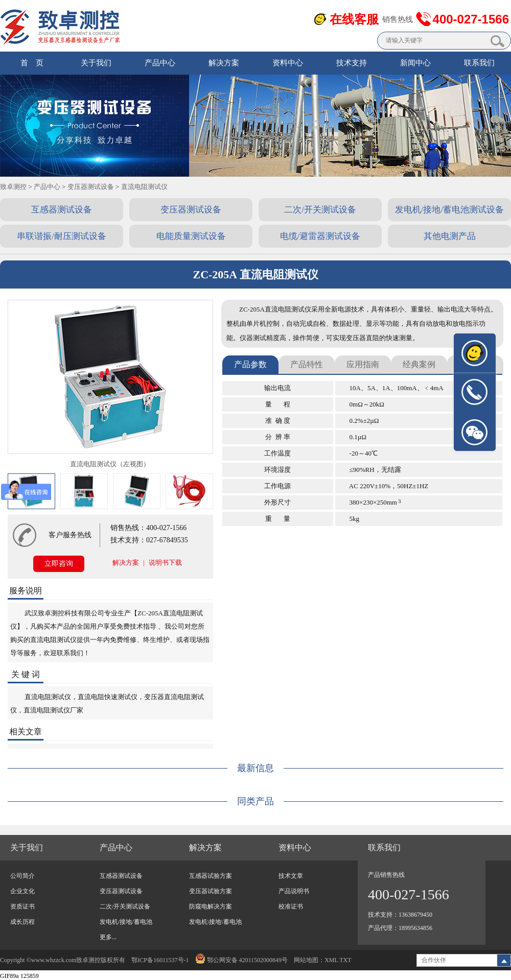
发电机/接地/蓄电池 (126, 922)
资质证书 (22, 906)
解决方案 (224, 63)
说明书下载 (165, 563)
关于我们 (96, 63)
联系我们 (479, 63)
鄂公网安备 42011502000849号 (242, 960)
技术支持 (352, 63)
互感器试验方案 (211, 876)
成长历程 (22, 922)
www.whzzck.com (54, 960)
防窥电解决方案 (211, 906)
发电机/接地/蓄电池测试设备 (449, 210)
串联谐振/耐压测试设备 (62, 236)
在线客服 (354, 19)
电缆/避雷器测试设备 (320, 236)
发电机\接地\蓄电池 (215, 922)
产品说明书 (294, 891)
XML (331, 960)
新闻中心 (415, 63)
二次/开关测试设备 (320, 210)
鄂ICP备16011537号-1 (160, 960)
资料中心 (288, 63)
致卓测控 (13, 187)
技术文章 (291, 876)
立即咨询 (59, 564)
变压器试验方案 (211, 891)
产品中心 (160, 63)
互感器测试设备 (62, 210)
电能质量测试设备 (191, 236)
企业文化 (22, 891)
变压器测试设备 (91, 187)
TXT (345, 960)
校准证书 (291, 906)
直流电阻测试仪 (144, 187)
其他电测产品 (450, 236)
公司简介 (22, 876)
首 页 (32, 63)
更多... (108, 937)
